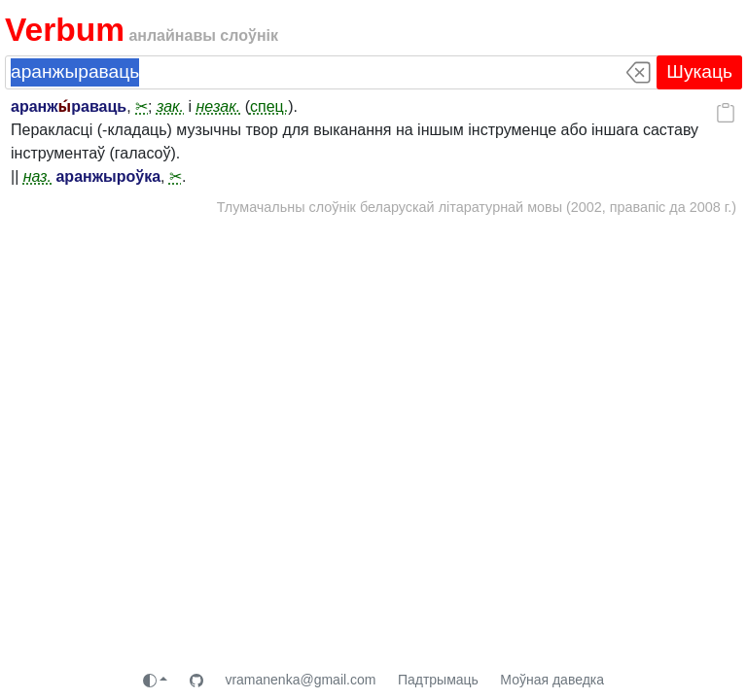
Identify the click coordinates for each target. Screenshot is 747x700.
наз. (37, 176)
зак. (170, 106)
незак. (219, 106)
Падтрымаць (438, 680)
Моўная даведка (552, 680)
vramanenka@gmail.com (300, 680)
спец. (269, 106)
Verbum (65, 30)
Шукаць (699, 71)
